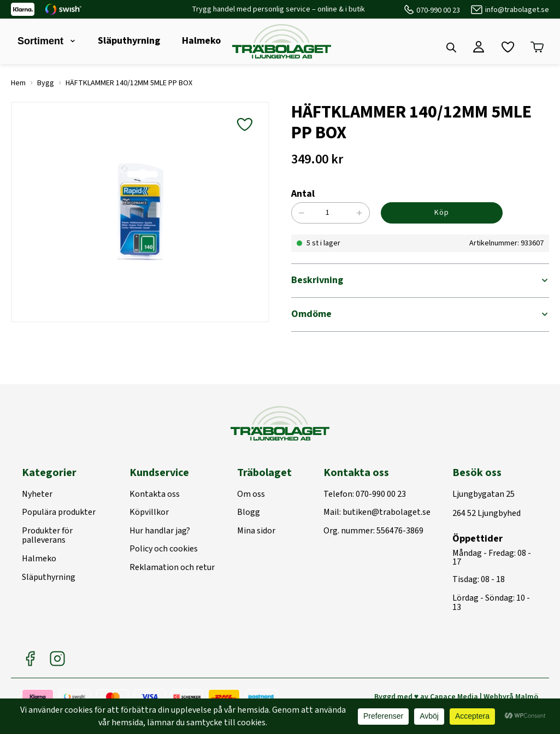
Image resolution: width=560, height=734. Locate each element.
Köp (442, 213)
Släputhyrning (129, 41)
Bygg (46, 83)
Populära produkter (59, 513)
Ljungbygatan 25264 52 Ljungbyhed (487, 504)
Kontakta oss (155, 495)
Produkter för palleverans (47, 536)
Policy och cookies (164, 549)
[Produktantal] (334, 213)
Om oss (251, 495)
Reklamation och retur (172, 568)
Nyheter (37, 495)
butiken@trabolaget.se (387, 513)
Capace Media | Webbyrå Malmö (484, 697)
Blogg (249, 513)
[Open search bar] (451, 48)
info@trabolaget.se (517, 10)
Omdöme (311, 314)
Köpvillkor (149, 513)
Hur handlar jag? (160, 531)
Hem (18, 83)
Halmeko (201, 41)
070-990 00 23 (438, 10)
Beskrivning (317, 280)
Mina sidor (256, 531)
